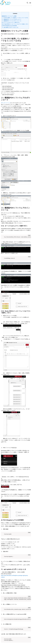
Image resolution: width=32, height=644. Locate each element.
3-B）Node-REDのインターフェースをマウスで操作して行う (15, 24)
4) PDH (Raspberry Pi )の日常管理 (9, 26)
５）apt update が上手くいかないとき (10, 27)
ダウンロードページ (6, 103)
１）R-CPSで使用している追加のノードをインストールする (15, 18)
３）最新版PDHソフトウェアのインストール (12, 21)
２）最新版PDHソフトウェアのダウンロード (12, 19)
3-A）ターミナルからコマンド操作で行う (11, 22)
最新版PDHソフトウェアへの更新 (9, 16)
